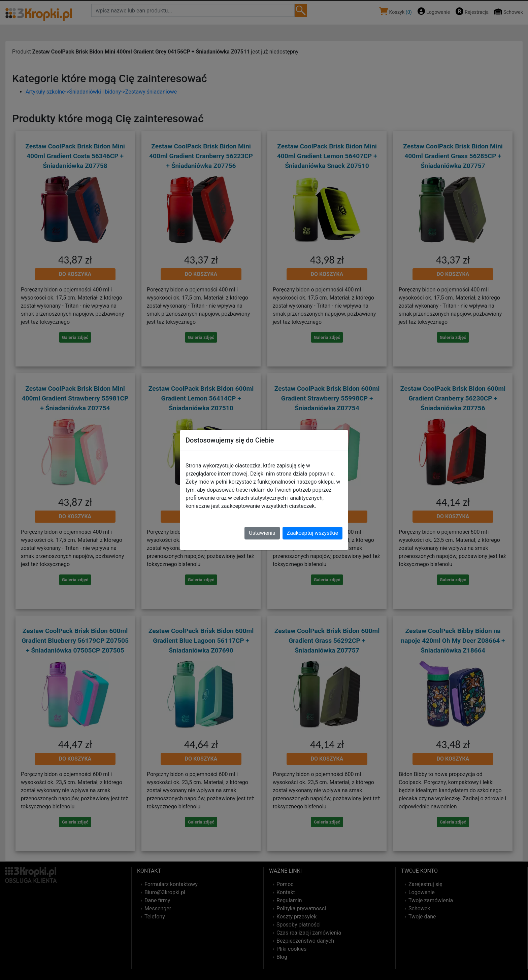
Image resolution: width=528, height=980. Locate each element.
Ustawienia (262, 533)
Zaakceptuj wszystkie (312, 533)
